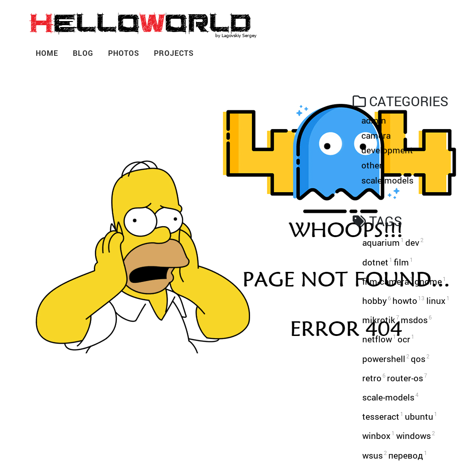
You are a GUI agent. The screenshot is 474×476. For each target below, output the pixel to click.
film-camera (388, 281)
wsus (375, 455)
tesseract (383, 416)
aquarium (383, 242)
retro (374, 378)
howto (409, 300)
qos (420, 359)
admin (374, 120)
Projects (174, 53)
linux (438, 300)
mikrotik (381, 320)
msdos (416, 320)
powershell (386, 359)
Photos (124, 53)
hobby (377, 300)
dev (414, 242)
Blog (83, 53)
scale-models (387, 180)
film (403, 262)
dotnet (377, 262)
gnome (430, 281)
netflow (379, 339)
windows (416, 435)
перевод (408, 455)
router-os (407, 378)
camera (376, 135)
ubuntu (421, 416)
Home (47, 53)
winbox (379, 435)
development (387, 150)
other (372, 165)
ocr (406, 339)
